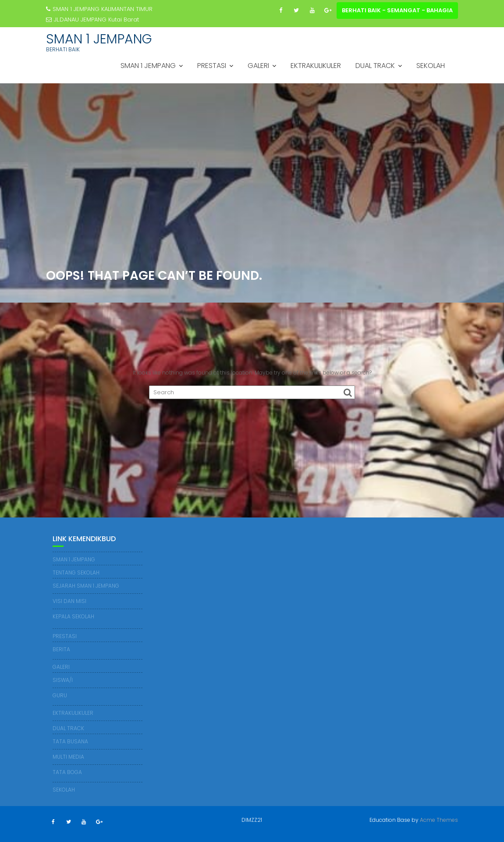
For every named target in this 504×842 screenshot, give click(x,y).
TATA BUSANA (70, 741)
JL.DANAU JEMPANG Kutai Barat (92, 20)
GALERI (258, 66)
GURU (60, 695)
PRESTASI (212, 66)
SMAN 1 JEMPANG (99, 39)
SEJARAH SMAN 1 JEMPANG (86, 586)
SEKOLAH (431, 66)
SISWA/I (63, 680)
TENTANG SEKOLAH (76, 573)
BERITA (61, 649)
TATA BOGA (67, 772)
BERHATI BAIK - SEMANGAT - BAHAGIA (397, 10)
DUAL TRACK (375, 66)
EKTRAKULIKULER (316, 66)
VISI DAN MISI (69, 601)
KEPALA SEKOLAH (73, 616)
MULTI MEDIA (68, 757)
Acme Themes (439, 820)
